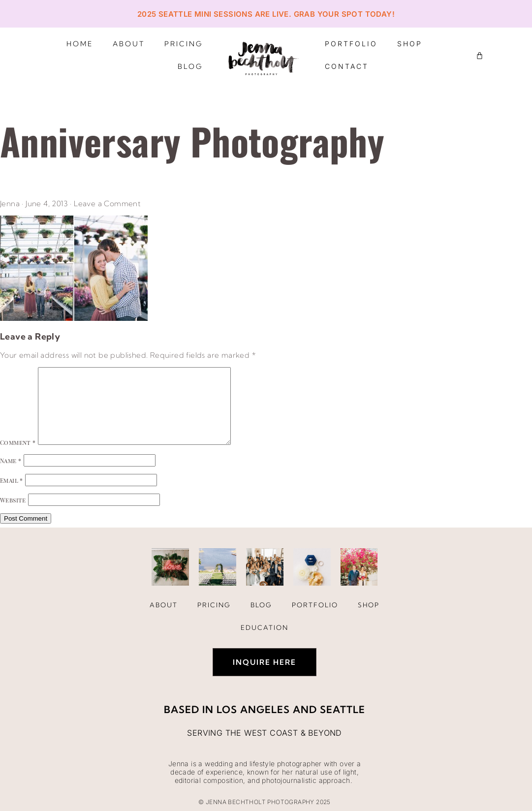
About (129, 44)
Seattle (343, 709)
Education (265, 627)
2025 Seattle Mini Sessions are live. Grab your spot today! (266, 14)
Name (11, 461)
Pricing (184, 44)
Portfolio (351, 44)
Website (13, 500)
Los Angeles (253, 709)
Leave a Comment (107, 203)
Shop (410, 44)
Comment (18, 442)
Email (12, 480)
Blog (190, 66)
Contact (347, 66)
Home (80, 44)
